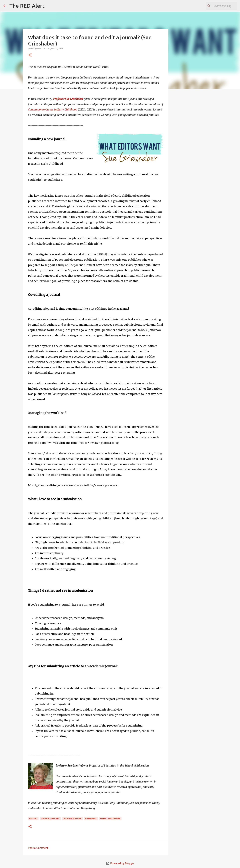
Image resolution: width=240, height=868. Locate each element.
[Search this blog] (220, 6)
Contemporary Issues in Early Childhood (53, 109)
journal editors (72, 819)
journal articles (50, 819)
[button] (30, 55)
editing (33, 819)
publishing (91, 819)
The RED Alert (27, 6)
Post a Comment (38, 848)
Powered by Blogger (120, 863)
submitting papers (110, 819)
